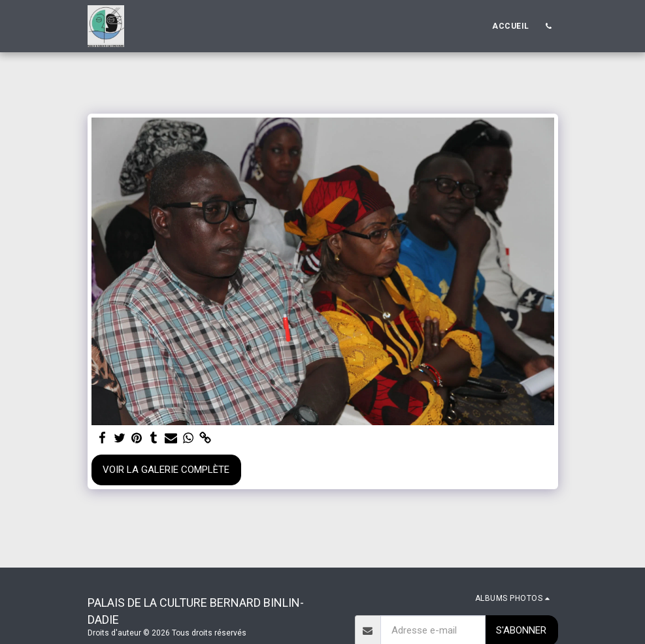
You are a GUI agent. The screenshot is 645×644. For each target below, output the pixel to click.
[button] (549, 26)
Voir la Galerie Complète (166, 470)
